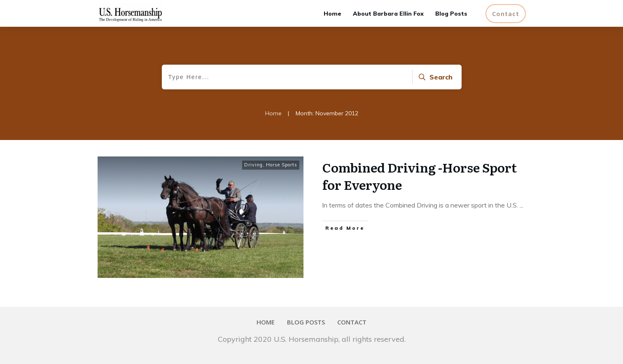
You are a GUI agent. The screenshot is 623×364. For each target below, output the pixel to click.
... (521, 205)
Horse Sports (282, 165)
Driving (253, 165)
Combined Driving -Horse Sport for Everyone (420, 176)
